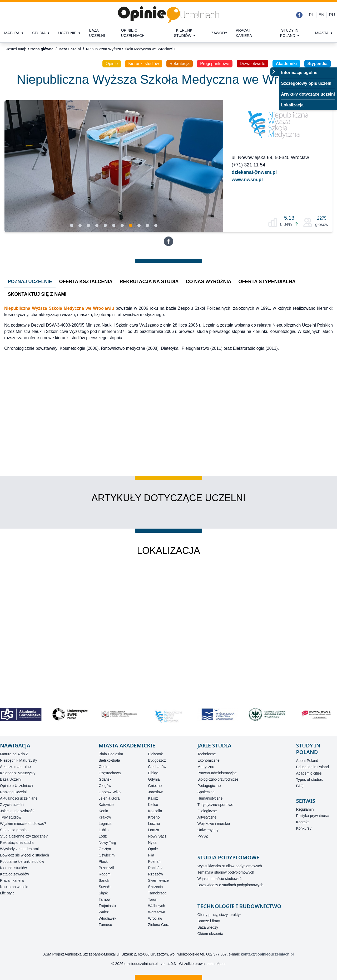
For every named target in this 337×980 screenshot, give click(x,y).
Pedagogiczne (209, 786)
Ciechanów (157, 767)
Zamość (105, 925)
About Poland (307, 761)
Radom (105, 874)
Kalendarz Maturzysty (18, 773)
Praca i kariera (244, 33)
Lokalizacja (292, 105)
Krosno (154, 817)
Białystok (155, 754)
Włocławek (108, 918)
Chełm (104, 767)
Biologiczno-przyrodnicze (218, 779)
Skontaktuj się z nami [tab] (37, 294)
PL (311, 15)
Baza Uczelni (11, 779)
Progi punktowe (215, 64)
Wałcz (104, 912)
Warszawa (157, 912)
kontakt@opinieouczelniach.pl (267, 954)
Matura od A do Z (14, 754)
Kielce (153, 805)
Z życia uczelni (12, 805)
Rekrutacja (180, 64)
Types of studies (309, 780)
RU (332, 15)
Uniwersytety (208, 830)
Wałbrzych (157, 906)
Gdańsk (105, 779)
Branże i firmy (209, 921)
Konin (103, 811)
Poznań (154, 861)
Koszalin (155, 811)
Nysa (152, 843)
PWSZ (203, 836)
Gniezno (155, 786)
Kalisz (153, 798)
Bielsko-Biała (109, 760)
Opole (153, 849)
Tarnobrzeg (157, 893)
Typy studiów (11, 817)
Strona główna (41, 49)
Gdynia (154, 779)
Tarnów (105, 899)
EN (321, 15)
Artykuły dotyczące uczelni (308, 94)
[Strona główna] (168, 15)
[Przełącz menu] (275, 72)
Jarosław (155, 792)
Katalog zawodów (14, 874)
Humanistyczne (210, 798)
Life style (7, 893)
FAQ (300, 786)
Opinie (112, 64)
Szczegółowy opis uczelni (307, 83)
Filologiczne (207, 811)
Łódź (103, 836)
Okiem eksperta (210, 934)
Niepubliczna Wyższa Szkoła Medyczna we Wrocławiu (59, 308)
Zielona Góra (159, 925)
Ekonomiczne (209, 760)
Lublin (104, 830)
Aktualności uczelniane (19, 798)
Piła (151, 855)
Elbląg (153, 773)
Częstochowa (110, 773)
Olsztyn (105, 849)
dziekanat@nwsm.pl (254, 172)
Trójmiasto (107, 906)
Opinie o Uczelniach (16, 786)
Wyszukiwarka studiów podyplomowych (230, 866)
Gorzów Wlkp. (110, 792)
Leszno (154, 824)
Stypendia (318, 64)
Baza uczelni (97, 33)
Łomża (153, 830)
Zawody (219, 33)
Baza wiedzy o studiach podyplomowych (231, 885)
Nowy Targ (107, 843)
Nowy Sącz (157, 836)
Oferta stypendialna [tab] (267, 282)
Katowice (106, 805)
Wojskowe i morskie (214, 824)
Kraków (105, 817)
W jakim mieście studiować (219, 879)
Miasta (322, 33)
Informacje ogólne (299, 73)
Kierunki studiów (184, 33)
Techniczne (207, 754)
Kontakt (302, 822)
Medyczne (206, 767)
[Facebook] (299, 15)
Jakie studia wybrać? (17, 811)
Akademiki (286, 64)
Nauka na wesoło (14, 887)
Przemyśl (106, 868)
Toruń (153, 899)
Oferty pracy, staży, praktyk (220, 915)
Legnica (105, 824)
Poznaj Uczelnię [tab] (30, 282)
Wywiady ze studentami (19, 849)
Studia (39, 33)
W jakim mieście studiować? (23, 824)
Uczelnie (67, 33)
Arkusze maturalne (15, 767)
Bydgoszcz (157, 760)
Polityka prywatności (313, 816)
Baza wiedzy (208, 927)
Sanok (104, 880)
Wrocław (155, 918)
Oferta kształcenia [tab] (86, 282)
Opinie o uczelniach (133, 33)
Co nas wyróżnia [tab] (209, 282)
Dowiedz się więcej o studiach (24, 855)
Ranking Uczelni (13, 792)
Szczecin (155, 887)
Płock (103, 861)
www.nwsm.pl (247, 180)
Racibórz (155, 868)
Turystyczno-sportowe (215, 805)
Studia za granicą (14, 830)
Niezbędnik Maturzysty (19, 760)
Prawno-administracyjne (217, 773)
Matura (12, 33)
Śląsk (103, 893)
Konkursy (304, 828)
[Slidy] (114, 166)
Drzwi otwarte (253, 64)
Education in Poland (313, 767)
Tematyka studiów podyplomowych (226, 872)
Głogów (105, 786)
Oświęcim (107, 855)
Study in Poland (289, 33)
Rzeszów (155, 874)
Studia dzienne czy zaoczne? (24, 836)
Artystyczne (207, 817)
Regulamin (305, 809)
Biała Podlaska (111, 754)
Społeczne (206, 792)
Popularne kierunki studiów (22, 861)
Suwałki (105, 887)
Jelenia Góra (109, 798)
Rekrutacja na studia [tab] (149, 282)
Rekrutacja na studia (17, 843)
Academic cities (309, 773)
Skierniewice (158, 880)
